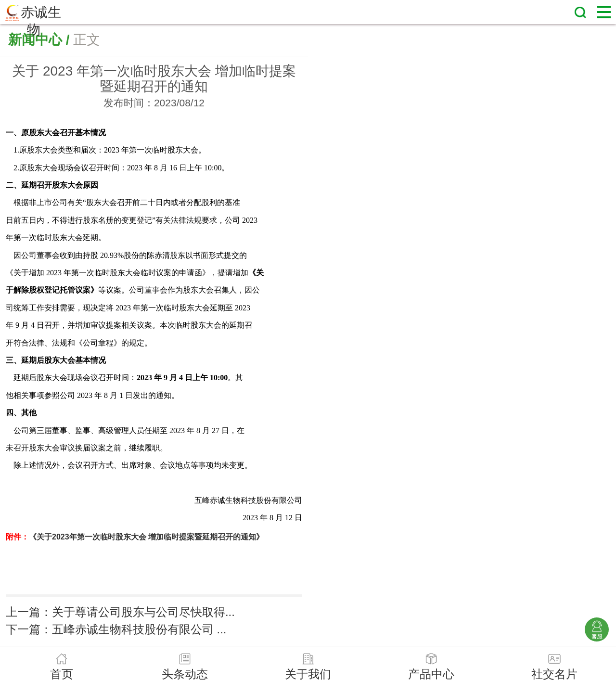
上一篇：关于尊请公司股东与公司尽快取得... (120, 612)
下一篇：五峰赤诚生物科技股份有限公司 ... (116, 629)
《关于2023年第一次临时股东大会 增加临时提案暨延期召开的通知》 (146, 537)
